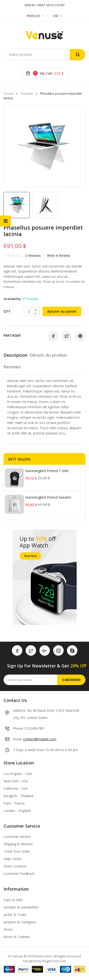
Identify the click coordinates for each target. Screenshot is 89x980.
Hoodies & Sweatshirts (21, 907)
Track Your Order (17, 851)
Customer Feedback (19, 874)
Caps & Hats (13, 900)
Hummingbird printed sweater (48, 497)
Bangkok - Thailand (18, 796)
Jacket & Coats (15, 915)
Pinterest (80, 336)
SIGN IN (30, 5)
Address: (20, 710)
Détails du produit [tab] (48, 355)
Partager (53, 336)
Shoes (8, 929)
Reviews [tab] (12, 367)
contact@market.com (40, 739)
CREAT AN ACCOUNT (51, 5)
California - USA (16, 788)
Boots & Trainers (17, 937)
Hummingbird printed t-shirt (47, 471)
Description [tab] (15, 355)
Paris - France (14, 803)
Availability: (12, 299)
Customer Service (17, 837)
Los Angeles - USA (18, 774)
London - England (17, 811)
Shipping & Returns (18, 844)
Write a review (59, 255)
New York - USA (16, 781)
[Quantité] (29, 312)
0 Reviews (33, 255)
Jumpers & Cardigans (20, 922)
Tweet (67, 336)
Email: (18, 739)
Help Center (13, 859)
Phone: (18, 728)
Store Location (15, 866)
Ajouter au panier (62, 311)
